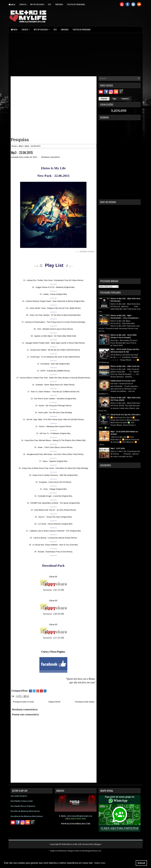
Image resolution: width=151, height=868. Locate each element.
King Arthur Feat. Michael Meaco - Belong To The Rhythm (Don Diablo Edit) (55, 440)
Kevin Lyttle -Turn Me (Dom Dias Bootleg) (55, 412)
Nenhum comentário (51, 157)
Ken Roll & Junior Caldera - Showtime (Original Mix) (55, 399)
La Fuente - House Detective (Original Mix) (55, 524)
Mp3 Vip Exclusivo (39, 4)
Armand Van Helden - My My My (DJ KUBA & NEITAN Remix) (55, 350)
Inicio (12, 5)
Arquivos (125, 99)
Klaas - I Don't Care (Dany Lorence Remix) (55, 447)
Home (14, 146)
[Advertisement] (76, 54)
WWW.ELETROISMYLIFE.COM (75, 824)
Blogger (98, 844)
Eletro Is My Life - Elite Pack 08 (125, 366)
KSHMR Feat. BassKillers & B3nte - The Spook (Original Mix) (55, 503)
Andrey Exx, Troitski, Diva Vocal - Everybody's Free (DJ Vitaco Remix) (55, 280)
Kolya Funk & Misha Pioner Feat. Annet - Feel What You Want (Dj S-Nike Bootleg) (55, 468)
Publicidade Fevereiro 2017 (123, 381)
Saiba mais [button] (100, 863)
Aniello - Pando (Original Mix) (55, 294)
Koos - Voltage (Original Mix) (55, 489)
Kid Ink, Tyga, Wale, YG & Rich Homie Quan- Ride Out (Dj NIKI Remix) (55, 419)
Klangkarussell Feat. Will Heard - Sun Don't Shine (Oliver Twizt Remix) (55, 454)
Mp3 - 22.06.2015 (22, 152)
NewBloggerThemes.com (92, 851)
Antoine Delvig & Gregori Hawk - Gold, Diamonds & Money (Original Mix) (55, 301)
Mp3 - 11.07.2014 (118, 448)
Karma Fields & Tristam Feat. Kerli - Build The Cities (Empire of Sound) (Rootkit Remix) (55, 378)
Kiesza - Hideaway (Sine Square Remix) (55, 426)
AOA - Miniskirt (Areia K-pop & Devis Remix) (55, 329)
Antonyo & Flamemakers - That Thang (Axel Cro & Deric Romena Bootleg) (55, 322)
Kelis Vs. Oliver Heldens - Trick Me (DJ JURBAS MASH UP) (55, 392)
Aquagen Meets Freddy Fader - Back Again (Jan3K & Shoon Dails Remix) (55, 343)
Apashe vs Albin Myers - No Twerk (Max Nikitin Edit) (55, 336)
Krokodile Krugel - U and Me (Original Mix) (55, 496)
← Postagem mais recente (22, 702)
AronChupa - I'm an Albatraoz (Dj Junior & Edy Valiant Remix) (55, 357)
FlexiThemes (62, 851)
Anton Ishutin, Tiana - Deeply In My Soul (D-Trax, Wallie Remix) (55, 308)
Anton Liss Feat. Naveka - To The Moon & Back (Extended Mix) (55, 315)
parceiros (59, 4)
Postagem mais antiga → (86, 702)
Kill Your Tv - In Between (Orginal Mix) (55, 433)
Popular (104, 99)
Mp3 (21, 146)
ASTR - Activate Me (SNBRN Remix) (55, 371)
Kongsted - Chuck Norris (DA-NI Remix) (55, 482)
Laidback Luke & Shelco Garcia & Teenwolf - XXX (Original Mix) (55, 531)
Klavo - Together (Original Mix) (55, 461)
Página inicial (54, 702)
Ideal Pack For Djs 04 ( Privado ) (125, 415)
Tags (114, 99)
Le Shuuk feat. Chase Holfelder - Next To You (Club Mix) (55, 545)
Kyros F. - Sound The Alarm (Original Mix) (55, 517)
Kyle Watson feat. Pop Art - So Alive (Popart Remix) (55, 510)
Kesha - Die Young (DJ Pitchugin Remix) (55, 406)
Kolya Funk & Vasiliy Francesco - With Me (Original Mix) (55, 475)
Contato (25, 4)
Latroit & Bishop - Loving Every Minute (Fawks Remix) (55, 538)
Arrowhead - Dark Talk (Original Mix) (55, 364)
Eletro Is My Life (74, 844)
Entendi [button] (141, 863)
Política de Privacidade (76, 4)
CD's (50, 4)
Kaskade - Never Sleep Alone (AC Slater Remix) (55, 385)
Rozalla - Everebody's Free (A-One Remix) (55, 552)
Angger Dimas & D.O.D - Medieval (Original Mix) (55, 287)
